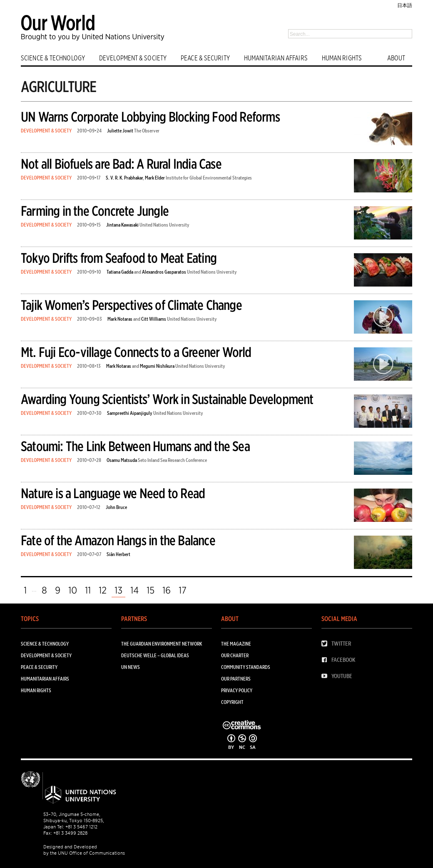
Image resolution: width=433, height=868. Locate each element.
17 (183, 590)
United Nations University (164, 225)
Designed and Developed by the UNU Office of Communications (84, 850)
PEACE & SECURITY (205, 58)
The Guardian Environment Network (162, 644)
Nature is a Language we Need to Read (113, 493)
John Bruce (116, 507)
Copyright (232, 702)
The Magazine (236, 644)
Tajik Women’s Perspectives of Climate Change (131, 305)
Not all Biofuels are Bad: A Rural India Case (121, 164)
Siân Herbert (118, 554)
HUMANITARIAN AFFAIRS (276, 58)
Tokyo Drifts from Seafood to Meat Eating (119, 258)
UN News (131, 667)
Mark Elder (155, 178)
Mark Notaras (120, 319)
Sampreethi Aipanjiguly (130, 413)
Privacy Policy (237, 690)
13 (118, 590)
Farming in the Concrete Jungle (95, 211)
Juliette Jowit (120, 131)
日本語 (405, 5)
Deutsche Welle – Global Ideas (155, 655)
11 (88, 590)
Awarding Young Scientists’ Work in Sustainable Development (167, 399)
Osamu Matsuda (122, 460)
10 (73, 590)
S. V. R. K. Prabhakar (124, 178)
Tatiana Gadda (120, 272)
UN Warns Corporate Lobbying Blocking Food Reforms (150, 117)
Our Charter (235, 655)
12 (103, 590)
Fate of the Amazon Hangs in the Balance (118, 540)
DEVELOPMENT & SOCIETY (133, 58)
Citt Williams (154, 319)
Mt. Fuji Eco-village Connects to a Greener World (136, 352)
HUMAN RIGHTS (342, 58)
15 (151, 590)
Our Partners (236, 679)
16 (167, 590)
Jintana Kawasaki (122, 225)
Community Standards (246, 667)
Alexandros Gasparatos (164, 272)
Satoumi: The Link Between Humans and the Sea (135, 446)
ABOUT (396, 58)
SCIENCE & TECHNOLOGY (53, 58)
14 (134, 590)
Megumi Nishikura (157, 366)
